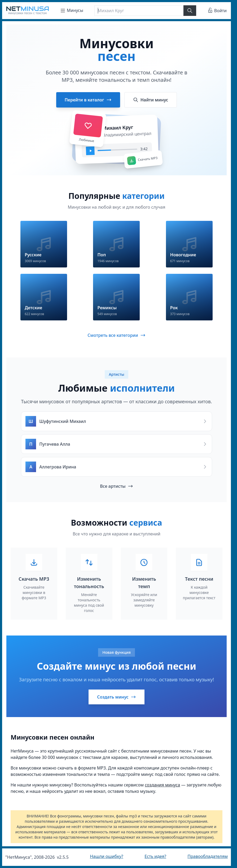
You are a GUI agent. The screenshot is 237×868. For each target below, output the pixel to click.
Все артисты (116, 486)
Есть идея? (155, 856)
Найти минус (151, 100)
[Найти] (190, 11)
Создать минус (117, 697)
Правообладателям (208, 856)
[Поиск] (139, 11)
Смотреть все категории (116, 335)
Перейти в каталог (88, 100)
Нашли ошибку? (106, 856)
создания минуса (162, 785)
